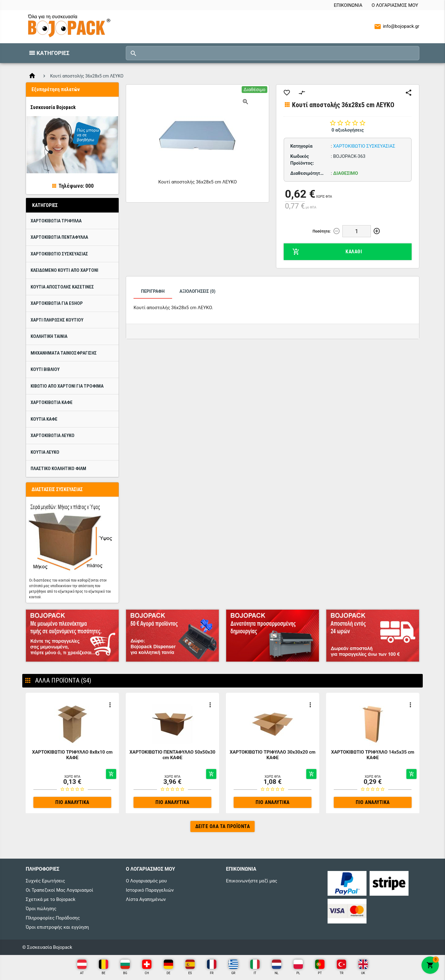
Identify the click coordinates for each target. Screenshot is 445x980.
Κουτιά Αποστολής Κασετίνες (62, 287)
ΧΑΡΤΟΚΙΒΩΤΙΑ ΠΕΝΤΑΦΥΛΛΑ (59, 237)
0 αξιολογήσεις (348, 130)
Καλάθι (327, 252)
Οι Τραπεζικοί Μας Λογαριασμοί (59, 890)
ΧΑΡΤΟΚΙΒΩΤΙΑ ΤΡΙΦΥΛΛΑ (56, 221)
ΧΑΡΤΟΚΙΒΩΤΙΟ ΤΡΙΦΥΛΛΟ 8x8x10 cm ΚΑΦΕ (72, 755)
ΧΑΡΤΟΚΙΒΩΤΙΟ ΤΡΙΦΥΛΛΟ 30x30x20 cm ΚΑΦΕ (273, 755)
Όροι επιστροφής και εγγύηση (57, 927)
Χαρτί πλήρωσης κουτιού (57, 320)
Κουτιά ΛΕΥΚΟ (45, 452)
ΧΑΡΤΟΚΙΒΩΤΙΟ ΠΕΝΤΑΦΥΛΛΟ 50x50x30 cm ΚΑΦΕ (172, 755)
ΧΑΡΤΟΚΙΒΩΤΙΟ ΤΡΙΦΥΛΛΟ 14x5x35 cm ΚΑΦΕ (373, 755)
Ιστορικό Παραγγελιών (150, 890)
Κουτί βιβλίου (45, 369)
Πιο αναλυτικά (72, 802)
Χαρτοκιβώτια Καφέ (52, 402)
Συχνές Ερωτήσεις (45, 881)
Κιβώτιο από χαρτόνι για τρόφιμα (67, 386)
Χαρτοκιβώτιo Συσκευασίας (59, 254)
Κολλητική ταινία (49, 336)
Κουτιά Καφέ (44, 419)
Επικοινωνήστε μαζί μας (252, 881)
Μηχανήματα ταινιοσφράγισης (64, 353)
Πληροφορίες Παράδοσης (53, 918)
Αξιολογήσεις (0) (197, 291)
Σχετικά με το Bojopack (51, 899)
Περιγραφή (153, 291)
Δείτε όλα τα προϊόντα (223, 826)
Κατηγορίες (53, 53)
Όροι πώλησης (41, 909)
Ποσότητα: (322, 231)
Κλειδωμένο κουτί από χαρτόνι (64, 270)
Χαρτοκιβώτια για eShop (57, 303)
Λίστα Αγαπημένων (146, 899)
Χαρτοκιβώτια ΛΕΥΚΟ (53, 435)
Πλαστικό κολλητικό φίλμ (58, 469)
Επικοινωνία (348, 5)
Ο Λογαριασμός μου (395, 5)
